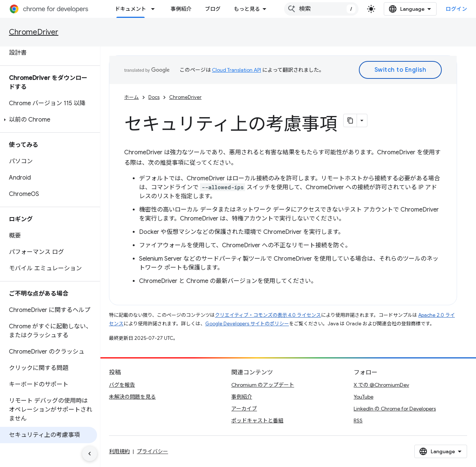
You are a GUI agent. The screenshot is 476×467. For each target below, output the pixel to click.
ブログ (213, 9)
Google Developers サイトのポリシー (247, 324)
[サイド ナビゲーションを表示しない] (90, 454)
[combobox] (321, 9)
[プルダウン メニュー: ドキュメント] (155, 9)
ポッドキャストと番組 (257, 421)
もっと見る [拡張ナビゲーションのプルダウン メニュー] (247, 9)
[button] (49, 120)
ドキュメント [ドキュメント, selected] (131, 9)
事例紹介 (181, 9)
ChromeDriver (34, 32)
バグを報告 (122, 385)
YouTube (364, 397)
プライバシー (152, 451)
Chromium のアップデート (263, 385)
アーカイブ (244, 409)
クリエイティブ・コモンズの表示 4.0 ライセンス (268, 315)
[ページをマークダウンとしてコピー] (350, 120)
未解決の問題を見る (132, 397)
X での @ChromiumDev (381, 385)
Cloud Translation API (237, 70)
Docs (154, 97)
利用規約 (119, 451)
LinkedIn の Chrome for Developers (395, 409)
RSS (358, 421)
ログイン (456, 9)
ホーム (131, 97)
